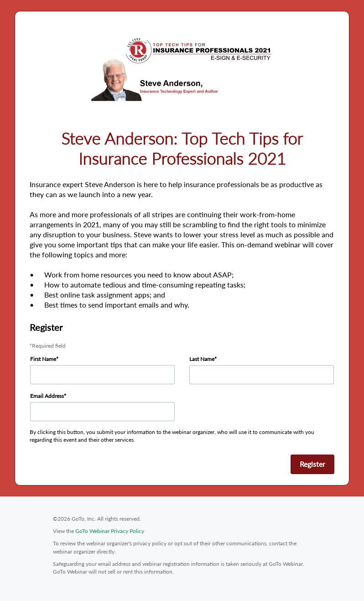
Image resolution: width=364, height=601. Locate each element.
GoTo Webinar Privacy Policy (110, 531)
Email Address (47, 396)
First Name (43, 359)
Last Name (202, 359)
